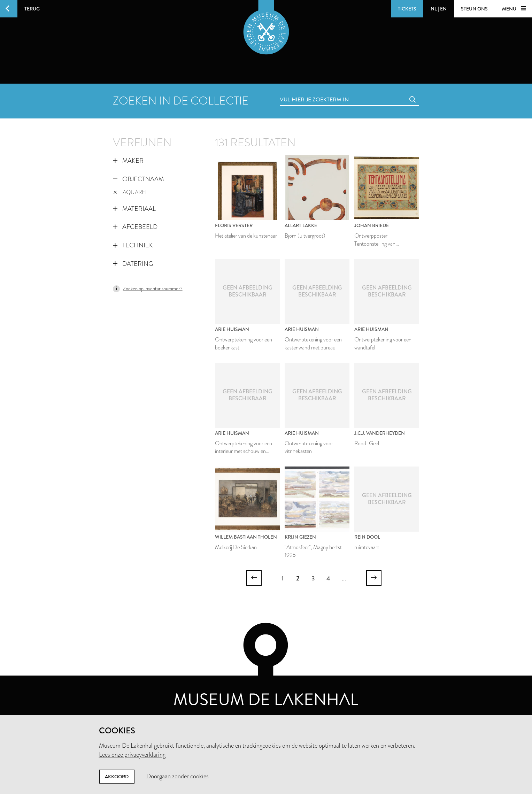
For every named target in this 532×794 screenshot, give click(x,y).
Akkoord (117, 777)
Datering (133, 264)
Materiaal (134, 209)
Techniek (133, 245)
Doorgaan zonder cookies (178, 776)
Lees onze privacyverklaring (132, 755)
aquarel (131, 192)
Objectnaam (138, 179)
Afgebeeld (135, 227)
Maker (128, 161)
